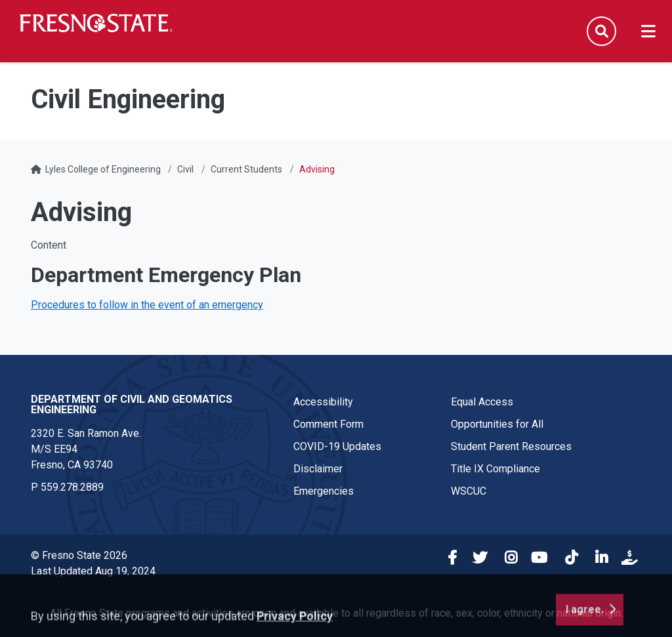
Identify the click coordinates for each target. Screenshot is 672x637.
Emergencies (324, 491)
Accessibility (323, 402)
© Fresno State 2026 (79, 555)
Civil (185, 169)
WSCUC (469, 491)
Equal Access (482, 402)
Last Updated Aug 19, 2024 (93, 571)
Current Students (246, 169)
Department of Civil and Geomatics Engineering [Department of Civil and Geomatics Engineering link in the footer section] (132, 404)
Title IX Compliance (495, 469)
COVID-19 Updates (337, 446)
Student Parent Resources (511, 446)
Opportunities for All (497, 424)
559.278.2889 (72, 487)
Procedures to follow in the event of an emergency (147, 305)
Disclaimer (318, 469)
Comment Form (328, 424)
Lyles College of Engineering (104, 169)
